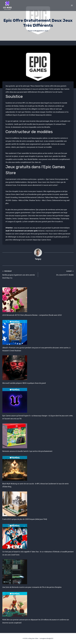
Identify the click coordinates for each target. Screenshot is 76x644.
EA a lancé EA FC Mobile (57, 273)
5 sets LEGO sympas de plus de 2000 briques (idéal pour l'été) (25, 519)
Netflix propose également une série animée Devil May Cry (19, 274)
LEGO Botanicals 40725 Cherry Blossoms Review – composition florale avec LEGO (32, 315)
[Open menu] (72, 5)
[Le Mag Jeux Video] (7, 5)
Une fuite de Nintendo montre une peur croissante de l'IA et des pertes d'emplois (32, 587)
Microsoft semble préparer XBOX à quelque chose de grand (24, 383)
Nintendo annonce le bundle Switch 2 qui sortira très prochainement (27, 451)
